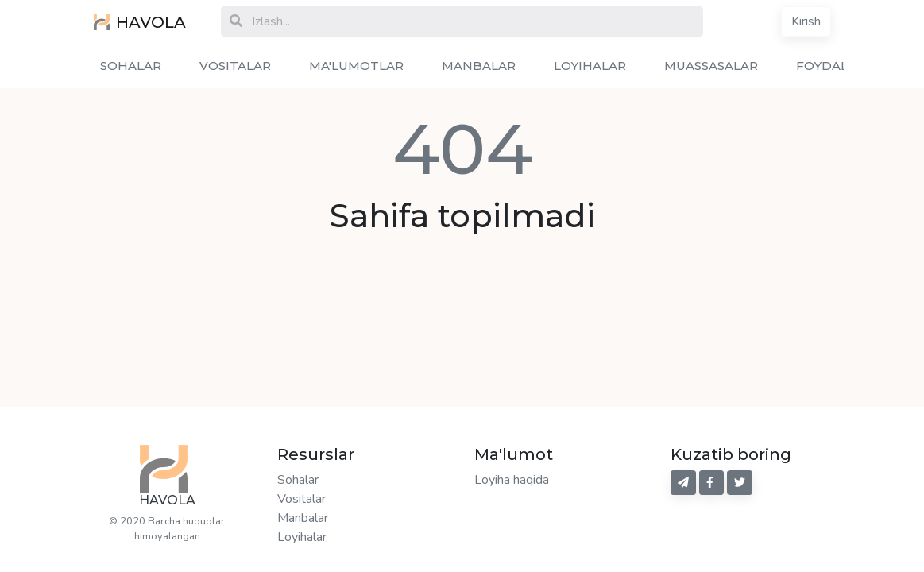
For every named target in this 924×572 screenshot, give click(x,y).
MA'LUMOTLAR (356, 66)
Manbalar (303, 518)
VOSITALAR (235, 66)
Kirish (806, 21)
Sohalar (298, 480)
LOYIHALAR (590, 66)
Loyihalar (302, 537)
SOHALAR (131, 66)
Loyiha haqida (512, 480)
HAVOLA (140, 22)
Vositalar (302, 499)
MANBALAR (479, 66)
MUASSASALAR (711, 66)
